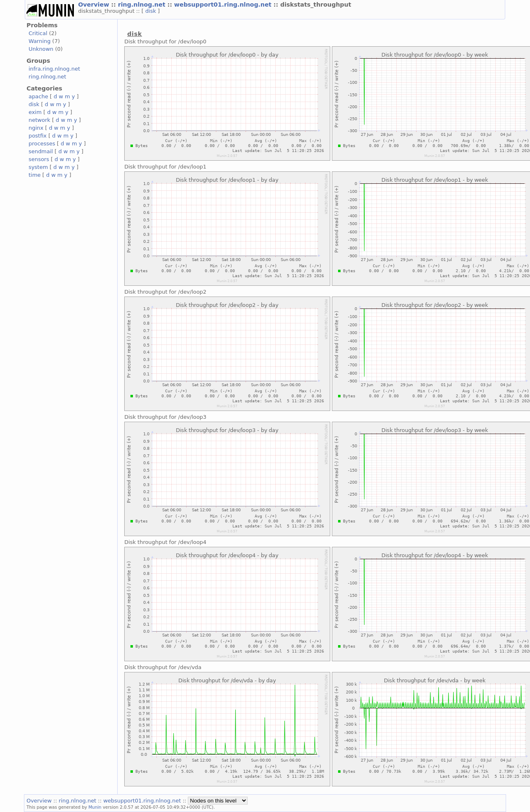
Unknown (41, 49)
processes (42, 144)
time (34, 175)
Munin (95, 807)
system (38, 167)
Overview (95, 5)
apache (38, 96)
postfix (38, 136)
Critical (38, 33)
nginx (36, 128)
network (39, 120)
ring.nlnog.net (143, 5)
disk (151, 11)
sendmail (41, 151)
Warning (39, 41)
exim (35, 112)
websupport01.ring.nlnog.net (224, 5)
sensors (39, 159)
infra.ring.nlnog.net (54, 69)
